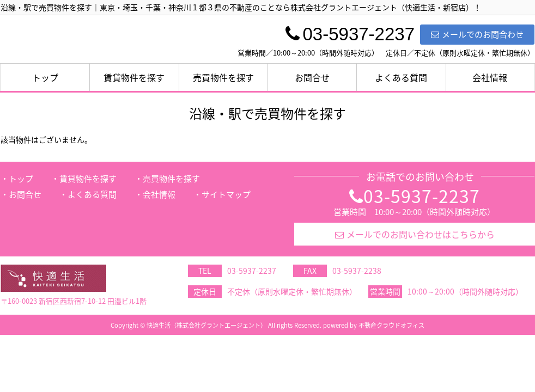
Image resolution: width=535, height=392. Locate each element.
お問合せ (312, 77)
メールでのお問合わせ (477, 34)
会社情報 (490, 77)
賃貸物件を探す (134, 77)
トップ (45, 77)
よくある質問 (401, 77)
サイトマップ (226, 194)
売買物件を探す (223, 77)
